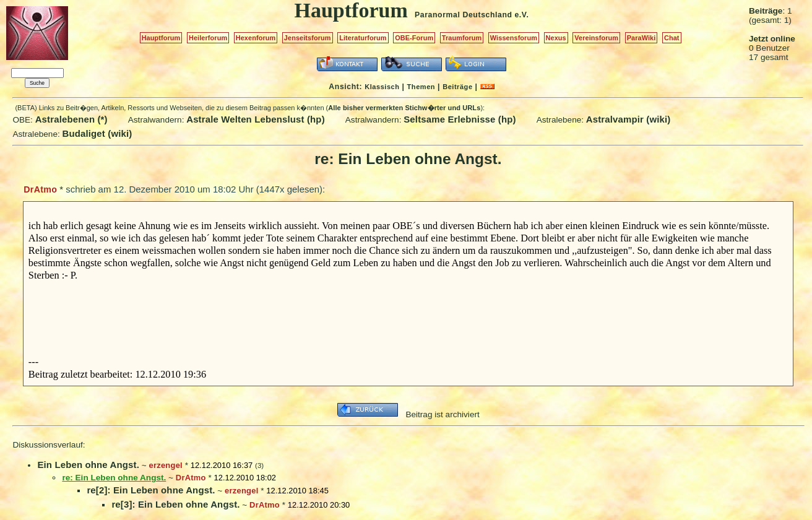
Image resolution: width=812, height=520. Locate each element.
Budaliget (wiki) (97, 133)
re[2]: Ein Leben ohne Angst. (151, 490)
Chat (672, 38)
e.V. (521, 15)
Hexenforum (256, 38)
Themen (421, 87)
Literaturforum (363, 38)
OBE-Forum (414, 38)
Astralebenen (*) (71, 119)
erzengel (165, 465)
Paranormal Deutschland (464, 15)
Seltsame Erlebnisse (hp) (460, 119)
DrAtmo (40, 189)
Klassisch (382, 87)
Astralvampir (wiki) (628, 119)
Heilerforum (208, 38)
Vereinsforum (596, 38)
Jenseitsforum (308, 38)
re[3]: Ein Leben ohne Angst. (175, 504)
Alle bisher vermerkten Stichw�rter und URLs (404, 108)
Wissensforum (514, 38)
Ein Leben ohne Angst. (88, 465)
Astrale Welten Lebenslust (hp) (256, 119)
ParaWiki (641, 38)
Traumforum (462, 38)
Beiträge (457, 87)
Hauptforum (161, 38)
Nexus (556, 38)
